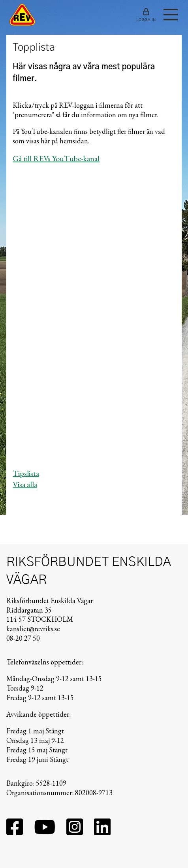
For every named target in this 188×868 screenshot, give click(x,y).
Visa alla (25, 484)
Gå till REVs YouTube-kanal (56, 158)
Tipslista (26, 473)
